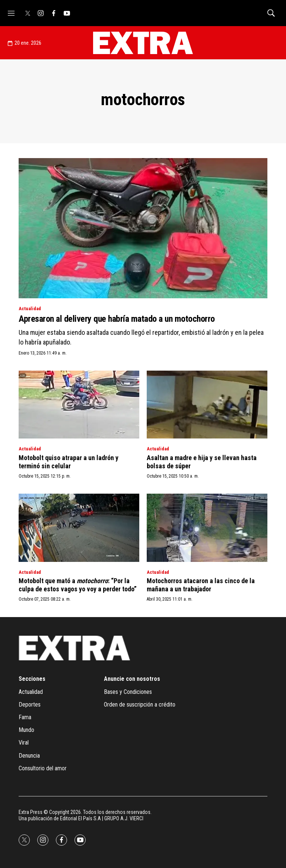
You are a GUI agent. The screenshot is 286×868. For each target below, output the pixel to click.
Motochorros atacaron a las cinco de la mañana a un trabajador (201, 585)
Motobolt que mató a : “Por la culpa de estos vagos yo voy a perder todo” (78, 585)
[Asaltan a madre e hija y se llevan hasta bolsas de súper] (207, 405)
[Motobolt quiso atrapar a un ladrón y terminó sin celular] (79, 405)
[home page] (143, 43)
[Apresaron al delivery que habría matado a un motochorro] (143, 228)
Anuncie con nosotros (132, 679)
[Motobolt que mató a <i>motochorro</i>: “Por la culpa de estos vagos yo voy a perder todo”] (79, 528)
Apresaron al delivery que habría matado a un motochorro (117, 319)
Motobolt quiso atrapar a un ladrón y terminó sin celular (69, 462)
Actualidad (30, 309)
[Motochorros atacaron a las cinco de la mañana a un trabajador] (207, 528)
